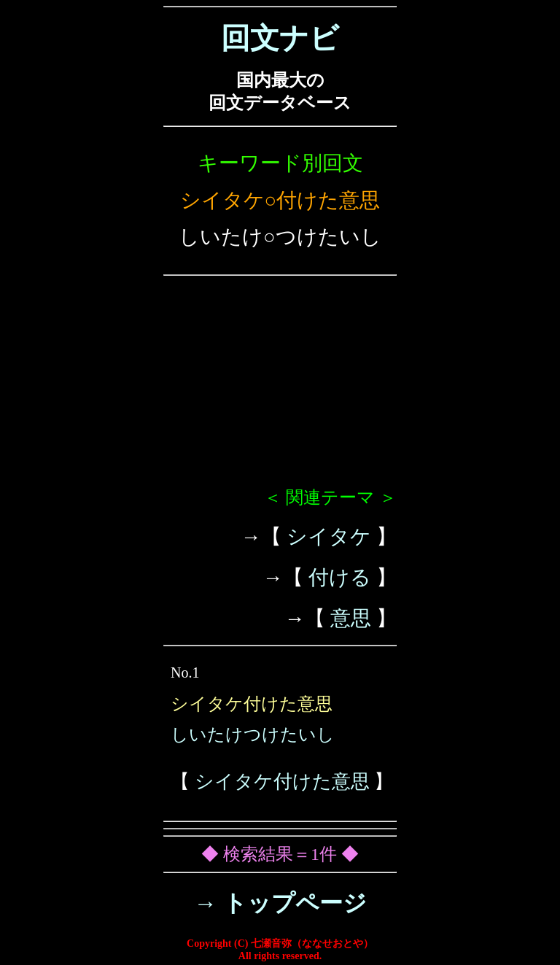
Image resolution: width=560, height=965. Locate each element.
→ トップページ (280, 903)
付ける (340, 577)
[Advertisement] (280, 387)
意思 (351, 618)
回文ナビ (280, 38)
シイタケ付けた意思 (282, 782)
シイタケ (329, 536)
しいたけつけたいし (253, 735)
